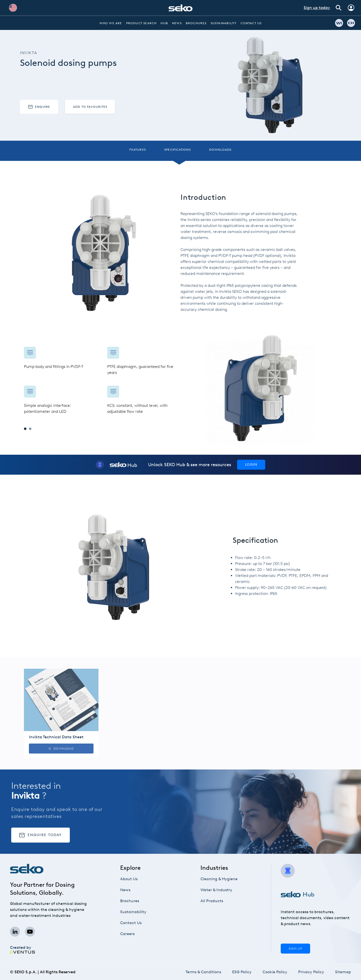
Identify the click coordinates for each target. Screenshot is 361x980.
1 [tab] (25, 429)
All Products (212, 901)
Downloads (220, 150)
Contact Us (251, 23)
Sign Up (295, 949)
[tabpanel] (102, 381)
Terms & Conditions (203, 972)
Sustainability (224, 23)
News (177, 23)
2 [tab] (30, 429)
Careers (127, 934)
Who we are (111, 23)
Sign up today (317, 8)
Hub (164, 23)
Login (251, 465)
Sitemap (343, 972)
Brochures (196, 23)
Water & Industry (216, 890)
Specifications (178, 150)
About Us (129, 879)
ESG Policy (242, 972)
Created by (22, 949)
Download (61, 749)
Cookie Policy (275, 972)
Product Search (141, 23)
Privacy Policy (311, 972)
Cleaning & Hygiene (219, 879)
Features (138, 150)
